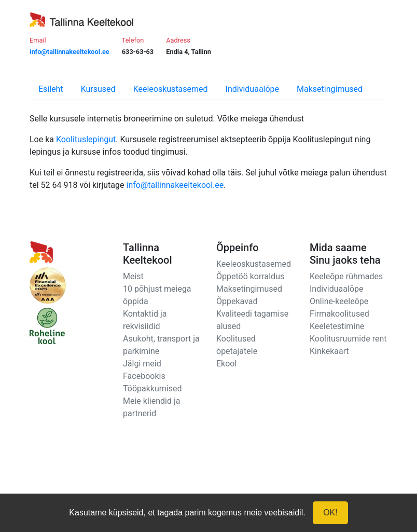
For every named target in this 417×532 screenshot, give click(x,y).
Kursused (98, 89)
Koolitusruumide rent (348, 339)
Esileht (51, 89)
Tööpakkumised (152, 388)
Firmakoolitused (339, 314)
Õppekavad (237, 301)
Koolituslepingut (86, 139)
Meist (133, 276)
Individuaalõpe (252, 89)
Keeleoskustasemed (171, 89)
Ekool (226, 364)
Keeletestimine (337, 326)
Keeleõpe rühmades (346, 276)
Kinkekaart (329, 351)
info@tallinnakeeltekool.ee (175, 185)
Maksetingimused (330, 89)
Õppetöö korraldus (250, 276)
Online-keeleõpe (339, 301)
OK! (330, 513)
